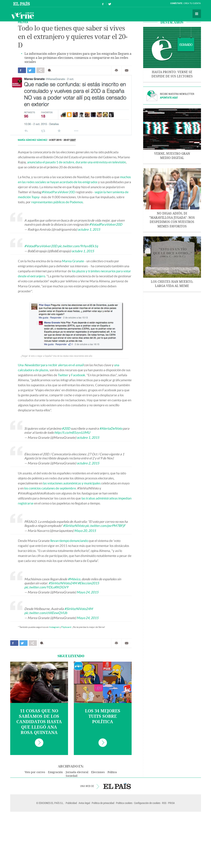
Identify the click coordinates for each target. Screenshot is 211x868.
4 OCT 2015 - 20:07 (63, 140)
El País (22, 3)
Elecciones (98, 772)
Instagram (54, 627)
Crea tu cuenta (192, 3)
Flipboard (66, 627)
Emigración (55, 772)
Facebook (78, 375)
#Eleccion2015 (88, 583)
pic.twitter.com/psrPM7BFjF (105, 526)
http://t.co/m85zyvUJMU (72, 432)
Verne (23, 15)
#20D (66, 428)
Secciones (197, 14)
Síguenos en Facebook (103, 4)
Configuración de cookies (147, 803)
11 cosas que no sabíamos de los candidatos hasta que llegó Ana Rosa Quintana (39, 722)
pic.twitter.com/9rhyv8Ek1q (78, 246)
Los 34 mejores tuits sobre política (103, 716)
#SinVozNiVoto (74, 526)
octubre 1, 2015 (89, 229)
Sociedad (72, 776)
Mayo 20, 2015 (85, 531)
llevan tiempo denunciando (69, 541)
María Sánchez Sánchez (33, 140)
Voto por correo (35, 772)
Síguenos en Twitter (110, 4)
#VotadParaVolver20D (59, 192)
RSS (164, 803)
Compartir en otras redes (40, 70)
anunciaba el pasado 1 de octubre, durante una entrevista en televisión (76, 162)
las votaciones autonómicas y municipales (72, 483)
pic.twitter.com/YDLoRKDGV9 (46, 587)
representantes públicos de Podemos (57, 202)
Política (112, 772)
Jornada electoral (77, 772)
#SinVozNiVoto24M (63, 583)
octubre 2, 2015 (88, 463)
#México (74, 579)
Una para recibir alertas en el (51, 365)
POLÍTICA (23, 22)
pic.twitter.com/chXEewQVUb (46, 613)
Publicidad (71, 803)
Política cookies (124, 803)
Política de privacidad (103, 803)
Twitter (63, 375)
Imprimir (116, 70)
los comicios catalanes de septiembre (50, 488)
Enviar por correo (127, 70)
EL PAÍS (117, 786)
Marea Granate (73, 261)
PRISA (171, 803)
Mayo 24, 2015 (88, 592)
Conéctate (176, 3)
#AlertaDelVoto (111, 428)
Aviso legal (84, 803)
